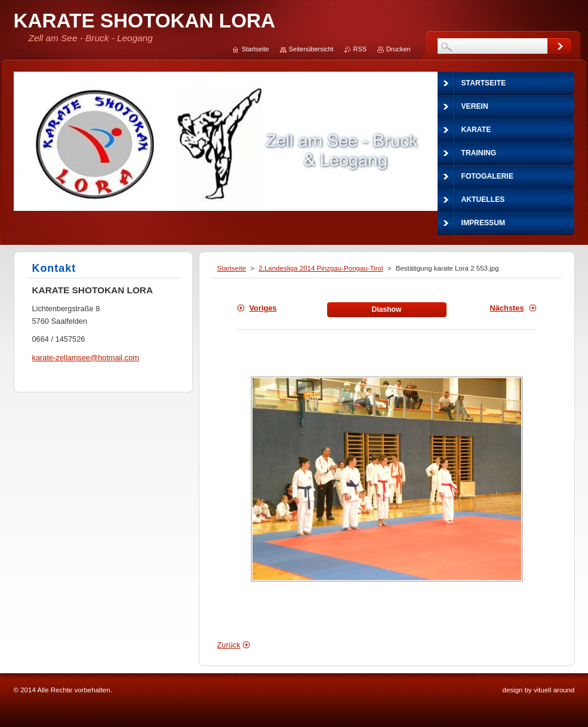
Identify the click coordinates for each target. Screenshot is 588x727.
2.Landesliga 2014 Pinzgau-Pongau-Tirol (321, 268)
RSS (360, 49)
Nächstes (507, 308)
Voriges (263, 308)
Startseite (232, 268)
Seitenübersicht (311, 49)
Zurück (229, 645)
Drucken (398, 49)
